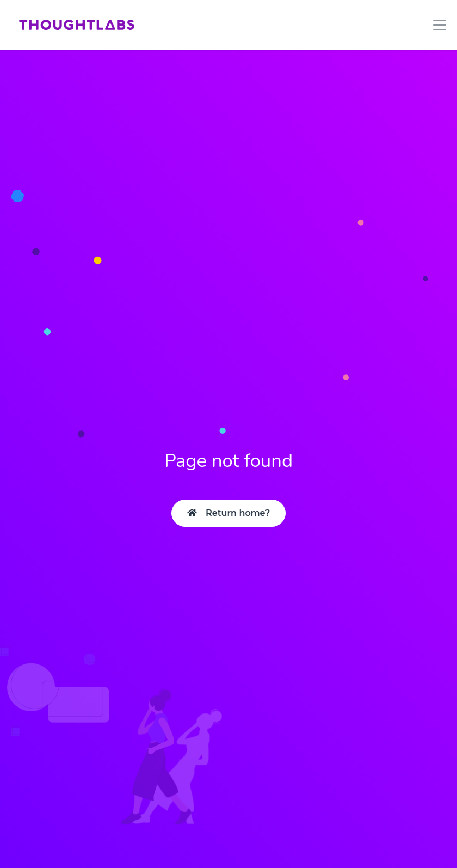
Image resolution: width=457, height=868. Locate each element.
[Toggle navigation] (436, 25)
